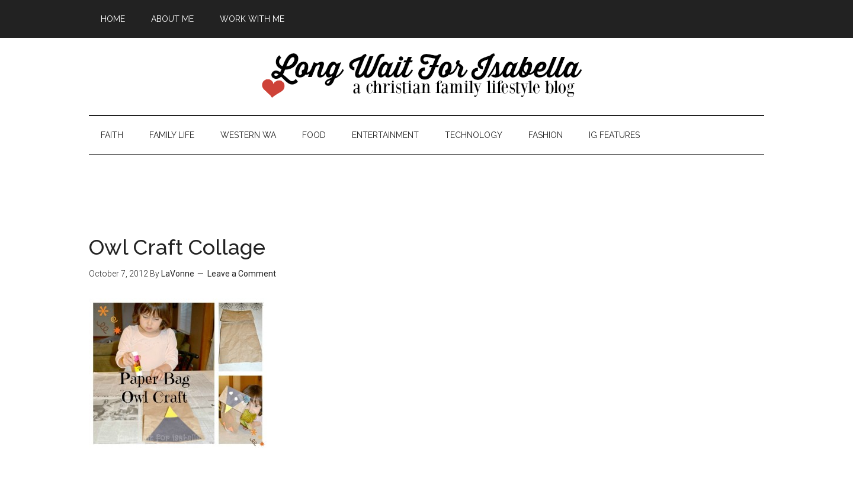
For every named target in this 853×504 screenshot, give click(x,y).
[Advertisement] (426, 181)
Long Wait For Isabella (426, 76)
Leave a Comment (242, 274)
